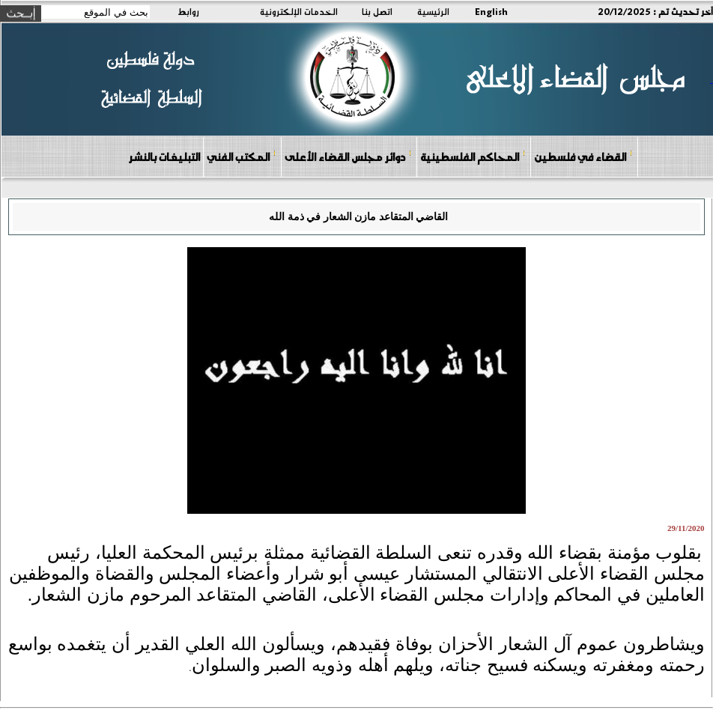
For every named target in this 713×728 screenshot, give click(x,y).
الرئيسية (433, 11)
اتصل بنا (377, 11)
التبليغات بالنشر (164, 157)
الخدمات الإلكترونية (299, 11)
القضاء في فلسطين (583, 156)
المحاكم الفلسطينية (473, 156)
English (491, 11)
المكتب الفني (242, 156)
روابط (188, 11)
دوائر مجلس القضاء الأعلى (348, 156)
